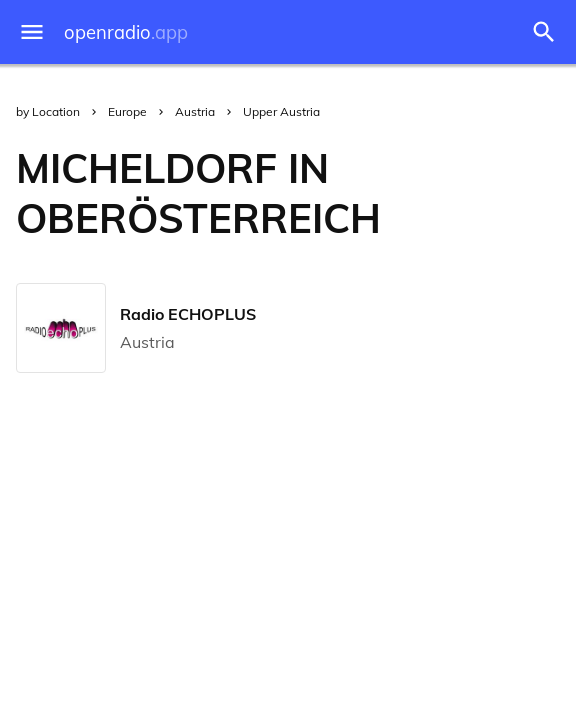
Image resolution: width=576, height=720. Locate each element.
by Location (48, 111)
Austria (195, 111)
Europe (127, 111)
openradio (126, 32)
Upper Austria (281, 111)
